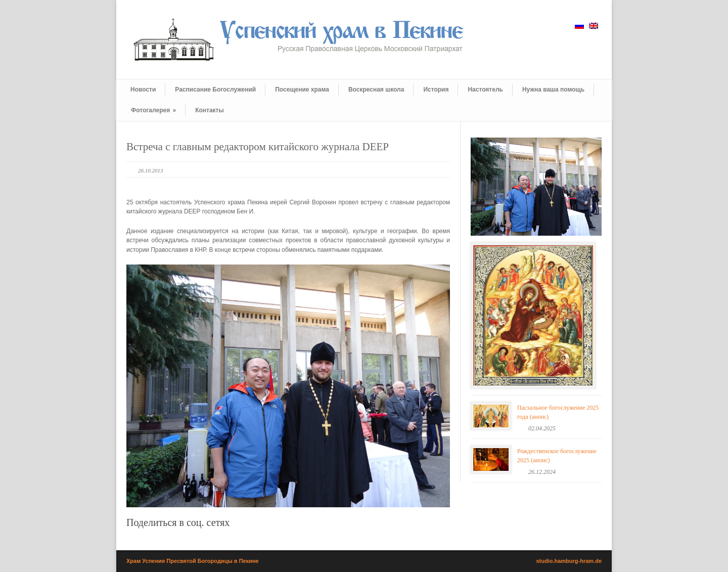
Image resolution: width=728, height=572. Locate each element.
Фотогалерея (153, 110)
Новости (143, 90)
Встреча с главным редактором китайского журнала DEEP (258, 147)
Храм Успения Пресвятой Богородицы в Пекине (193, 561)
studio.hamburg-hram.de (569, 561)
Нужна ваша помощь (553, 90)
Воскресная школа (376, 90)
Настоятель (485, 90)
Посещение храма (302, 90)
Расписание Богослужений (215, 90)
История (436, 90)
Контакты (210, 110)
